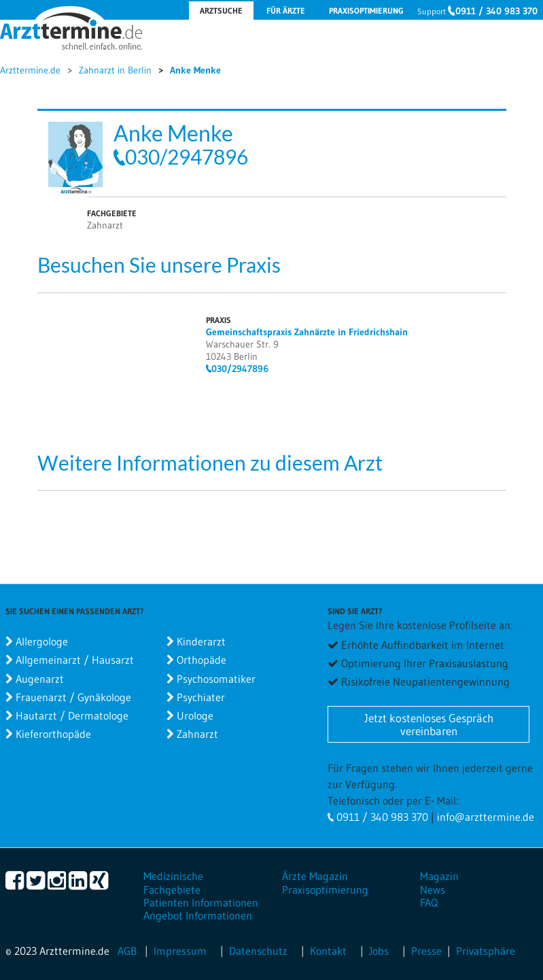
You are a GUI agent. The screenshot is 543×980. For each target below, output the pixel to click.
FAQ (429, 902)
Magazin (439, 876)
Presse (426, 951)
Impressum (180, 951)
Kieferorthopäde (53, 734)
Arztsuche (221, 11)
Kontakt (328, 951)
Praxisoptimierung (366, 11)
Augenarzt (40, 679)
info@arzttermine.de (486, 817)
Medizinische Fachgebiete (173, 882)
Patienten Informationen (201, 902)
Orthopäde (202, 660)
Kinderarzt (201, 641)
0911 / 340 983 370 (496, 11)
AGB (127, 951)
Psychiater (201, 697)
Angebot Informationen (198, 915)
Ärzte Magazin (315, 876)
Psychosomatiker (216, 679)
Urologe (195, 715)
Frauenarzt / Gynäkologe (73, 697)
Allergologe (42, 641)
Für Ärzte (286, 11)
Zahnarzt (197, 734)
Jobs (379, 951)
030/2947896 (187, 156)
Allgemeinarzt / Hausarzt (75, 660)
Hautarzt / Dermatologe (72, 715)
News (433, 890)
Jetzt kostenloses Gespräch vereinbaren (429, 724)
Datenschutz (258, 951)
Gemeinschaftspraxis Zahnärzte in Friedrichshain (307, 332)
